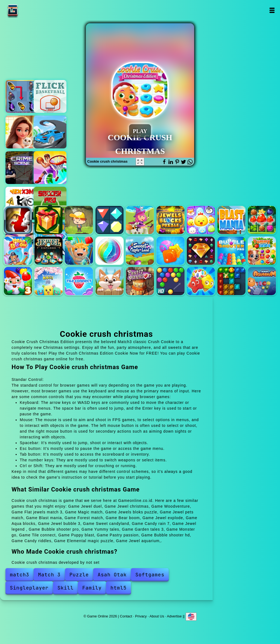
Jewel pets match (201, 220)
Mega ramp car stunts (50, 132)
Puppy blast (110, 281)
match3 (20, 575)
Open (272, 10)
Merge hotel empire (22, 132)
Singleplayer (29, 588)
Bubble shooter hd (170, 281)
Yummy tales (262, 251)
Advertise (174, 616)
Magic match (140, 220)
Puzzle (79, 575)
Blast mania (231, 220)
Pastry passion (140, 281)
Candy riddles (201, 281)
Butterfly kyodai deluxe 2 (22, 96)
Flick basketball (50, 96)
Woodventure (79, 220)
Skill (65, 588)
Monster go (49, 281)
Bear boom (18, 251)
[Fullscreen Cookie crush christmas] (140, 162)
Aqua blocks (79, 251)
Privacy (141, 616)
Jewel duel (18, 220)
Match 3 (49, 575)
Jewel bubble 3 (110, 251)
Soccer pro (50, 203)
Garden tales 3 (18, 281)
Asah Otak (112, 575)
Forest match (262, 220)
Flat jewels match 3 (110, 220)
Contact (126, 616)
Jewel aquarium (262, 281)
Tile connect (79, 281)
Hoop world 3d (50, 168)
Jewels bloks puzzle (170, 220)
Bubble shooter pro (231, 251)
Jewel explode (49, 251)
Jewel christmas (49, 220)
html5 (119, 588)
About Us (157, 616)
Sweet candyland (140, 251)
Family (92, 588)
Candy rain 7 (170, 251)
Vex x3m (22, 203)
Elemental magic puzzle (231, 281)
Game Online (30, 10)
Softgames (150, 575)
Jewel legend (201, 251)
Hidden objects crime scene (22, 168)
